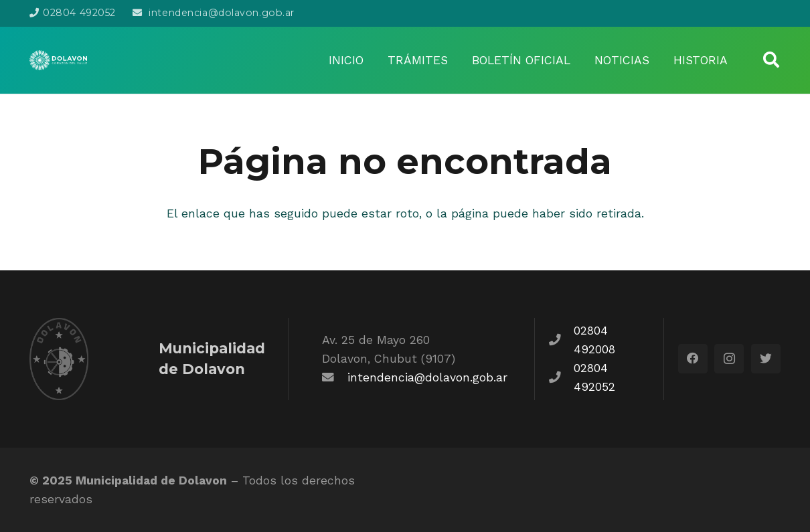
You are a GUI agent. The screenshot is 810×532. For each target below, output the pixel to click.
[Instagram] (729, 359)
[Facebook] (693, 359)
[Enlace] (58, 60)
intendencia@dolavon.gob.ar (427, 377)
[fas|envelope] (335, 377)
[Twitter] (766, 359)
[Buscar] (771, 60)
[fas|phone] (561, 340)
